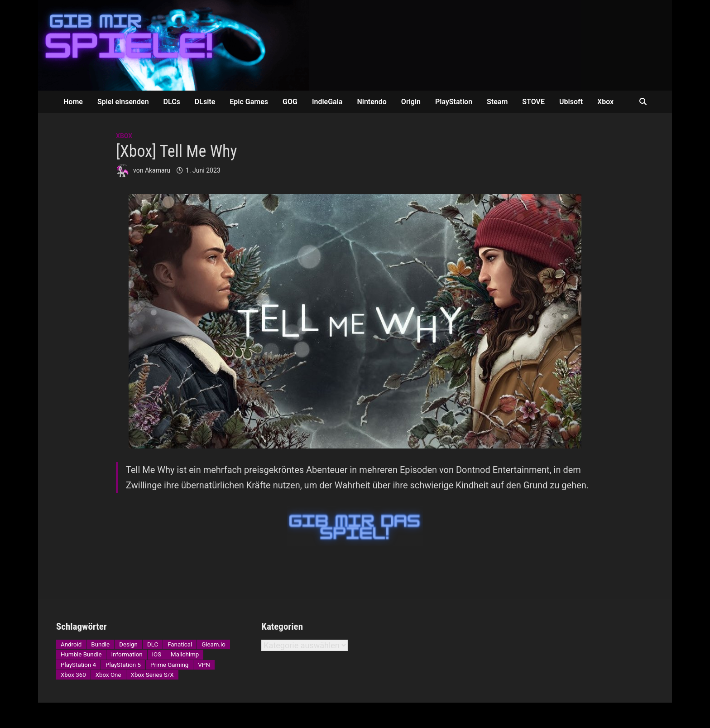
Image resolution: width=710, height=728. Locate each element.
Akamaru (158, 170)
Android (71, 644)
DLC (153, 644)
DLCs (172, 102)
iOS (157, 654)
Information (127, 654)
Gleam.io (213, 644)
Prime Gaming (169, 665)
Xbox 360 (73, 675)
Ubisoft (571, 102)
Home (73, 102)
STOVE (533, 102)
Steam (497, 102)
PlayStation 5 (123, 665)
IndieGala (327, 102)
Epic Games (249, 102)
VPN (204, 665)
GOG (290, 102)
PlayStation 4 (78, 665)
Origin (411, 102)
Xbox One (108, 675)
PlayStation (454, 102)
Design (128, 644)
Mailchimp (185, 654)
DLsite (205, 102)
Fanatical (180, 644)
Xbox (605, 102)
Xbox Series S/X (152, 675)
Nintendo (372, 102)
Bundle (100, 644)
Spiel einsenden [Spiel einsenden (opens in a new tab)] (123, 102)
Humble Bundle (81, 654)
